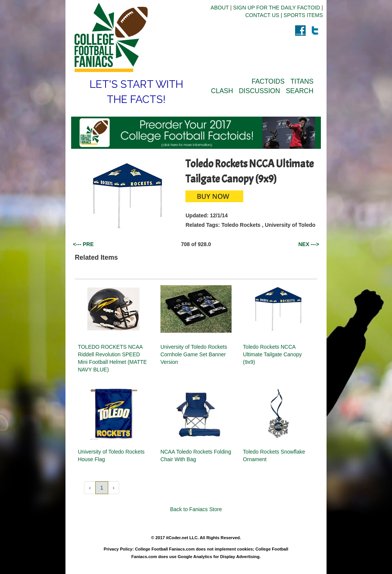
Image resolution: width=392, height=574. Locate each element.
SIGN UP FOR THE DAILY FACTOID (277, 8)
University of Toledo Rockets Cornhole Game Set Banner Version (194, 354)
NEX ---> (309, 244)
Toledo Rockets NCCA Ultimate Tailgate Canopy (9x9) (272, 354)
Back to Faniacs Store (196, 509)
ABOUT (220, 8)
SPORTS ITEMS (303, 15)
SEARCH (299, 91)
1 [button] (102, 488)
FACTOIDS (268, 81)
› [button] (114, 488)
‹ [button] (90, 488)
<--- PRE (83, 244)
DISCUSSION (259, 91)
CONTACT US (262, 15)
